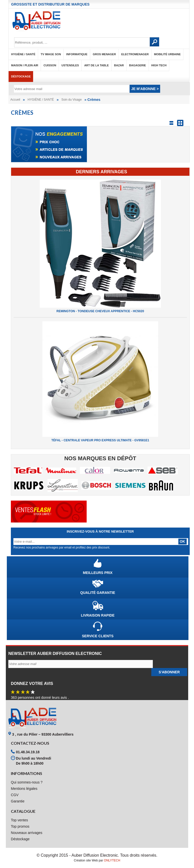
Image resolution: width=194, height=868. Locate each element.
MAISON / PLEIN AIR (25, 65)
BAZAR (119, 65)
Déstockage (21, 76)
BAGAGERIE (138, 65)
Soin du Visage (72, 100)
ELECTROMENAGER (135, 54)
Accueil (15, 100)
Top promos (20, 826)
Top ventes (19, 820)
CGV (15, 795)
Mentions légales (24, 789)
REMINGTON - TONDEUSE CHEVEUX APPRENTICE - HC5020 (100, 311)
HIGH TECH (159, 65)
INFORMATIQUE (77, 54)
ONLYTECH (112, 860)
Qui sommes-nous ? (27, 782)
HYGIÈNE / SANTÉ (23, 54)
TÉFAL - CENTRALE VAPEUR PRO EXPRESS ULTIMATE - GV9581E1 (100, 440)
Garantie (18, 801)
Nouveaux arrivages (27, 833)
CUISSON (50, 65)
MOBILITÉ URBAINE (167, 54)
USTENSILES (70, 65)
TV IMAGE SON (51, 54)
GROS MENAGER (104, 54)
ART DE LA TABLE (96, 65)
